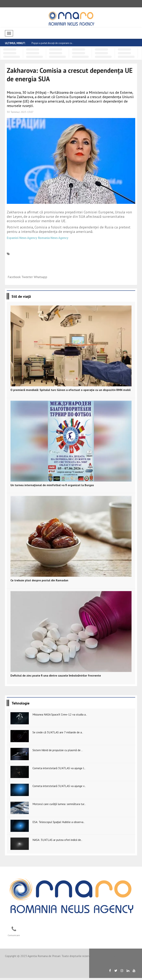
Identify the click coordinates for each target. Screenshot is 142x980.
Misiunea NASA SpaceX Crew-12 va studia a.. (60, 714)
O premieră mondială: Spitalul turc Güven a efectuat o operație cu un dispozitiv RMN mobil (71, 390)
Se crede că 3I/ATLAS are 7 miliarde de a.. (58, 732)
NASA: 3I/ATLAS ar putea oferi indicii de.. (57, 840)
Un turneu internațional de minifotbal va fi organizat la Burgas (52, 485)
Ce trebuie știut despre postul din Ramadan (39, 580)
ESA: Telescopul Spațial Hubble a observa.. (59, 822)
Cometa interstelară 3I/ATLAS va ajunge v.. (59, 786)
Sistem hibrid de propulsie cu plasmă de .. (58, 750)
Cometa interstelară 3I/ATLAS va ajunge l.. (59, 768)
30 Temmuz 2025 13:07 (20, 112)
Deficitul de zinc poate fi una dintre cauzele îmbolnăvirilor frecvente (56, 675)
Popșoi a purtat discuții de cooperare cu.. (52, 43)
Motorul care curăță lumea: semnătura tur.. (59, 804)
